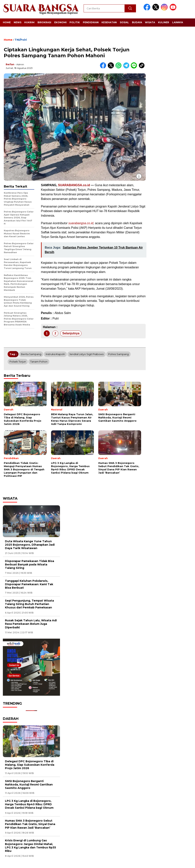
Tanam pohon (39, 362)
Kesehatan (109, 22)
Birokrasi (44, 22)
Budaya (137, 22)
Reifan (10, 64)
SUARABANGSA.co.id (74, 185)
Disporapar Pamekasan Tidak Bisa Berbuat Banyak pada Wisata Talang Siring (30, 564)
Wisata (150, 22)
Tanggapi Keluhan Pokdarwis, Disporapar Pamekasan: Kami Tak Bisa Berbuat (29, 584)
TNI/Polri (21, 40)
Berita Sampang (31, 354)
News (18, 22)
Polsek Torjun (18, 362)
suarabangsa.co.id (81, 223)
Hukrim (29, 22)
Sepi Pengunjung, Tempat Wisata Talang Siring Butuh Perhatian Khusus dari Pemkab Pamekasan (29, 604)
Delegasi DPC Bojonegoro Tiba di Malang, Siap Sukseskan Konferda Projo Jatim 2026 (30, 765)
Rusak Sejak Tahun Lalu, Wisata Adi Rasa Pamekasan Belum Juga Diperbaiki (31, 624)
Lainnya (178, 22)
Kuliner (164, 22)
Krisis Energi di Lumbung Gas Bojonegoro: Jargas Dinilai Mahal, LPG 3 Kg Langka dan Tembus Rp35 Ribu (30, 846)
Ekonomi (60, 22)
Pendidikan (91, 22)
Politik (75, 22)
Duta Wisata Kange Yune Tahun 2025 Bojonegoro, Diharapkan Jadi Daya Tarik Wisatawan (30, 545)
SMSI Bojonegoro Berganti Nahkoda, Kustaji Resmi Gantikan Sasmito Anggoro (29, 785)
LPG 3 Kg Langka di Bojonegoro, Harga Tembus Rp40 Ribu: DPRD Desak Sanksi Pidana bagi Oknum (29, 804)
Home (7, 22)
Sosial (124, 22)
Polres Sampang (118, 354)
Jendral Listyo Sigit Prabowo (87, 354)
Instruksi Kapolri (55, 354)
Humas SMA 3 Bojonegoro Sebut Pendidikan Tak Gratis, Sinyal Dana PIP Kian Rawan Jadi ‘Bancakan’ (30, 824)
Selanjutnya (71, 333)
